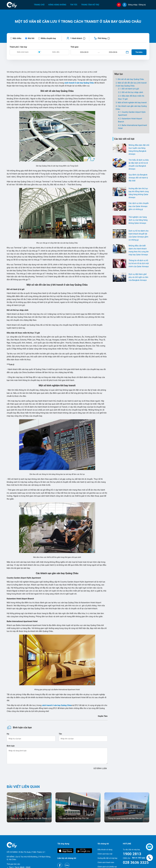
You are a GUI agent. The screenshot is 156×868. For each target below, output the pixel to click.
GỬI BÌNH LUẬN (100, 768)
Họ (8, 734)
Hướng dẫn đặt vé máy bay (107, 858)
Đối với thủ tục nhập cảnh (132, 92)
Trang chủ (39, 5)
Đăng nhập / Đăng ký (137, 5)
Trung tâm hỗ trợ (90, 5)
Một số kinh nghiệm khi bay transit (132, 103)
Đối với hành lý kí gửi (130, 89)
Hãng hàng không (57, 5)
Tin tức (74, 5)
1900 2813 (132, 854)
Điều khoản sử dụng (105, 850)
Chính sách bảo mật (105, 854)
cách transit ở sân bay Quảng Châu (57, 705)
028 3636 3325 (136, 862)
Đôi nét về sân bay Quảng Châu (131, 79)
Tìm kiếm (139, 52)
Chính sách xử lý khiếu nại (107, 867)
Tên (60, 734)
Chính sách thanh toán (106, 862)
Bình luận (11, 746)
